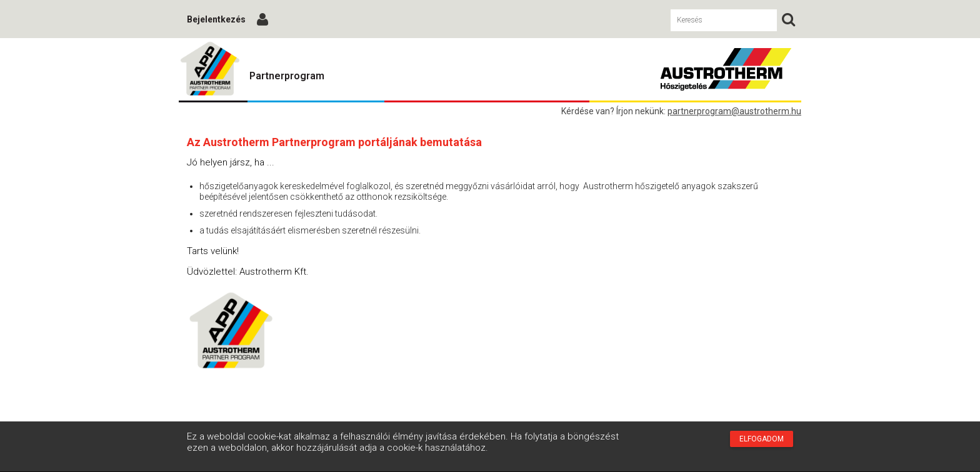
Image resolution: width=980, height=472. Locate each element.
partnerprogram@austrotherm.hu (734, 111)
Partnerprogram (287, 76)
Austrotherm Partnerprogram (210, 69)
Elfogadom (762, 439)
